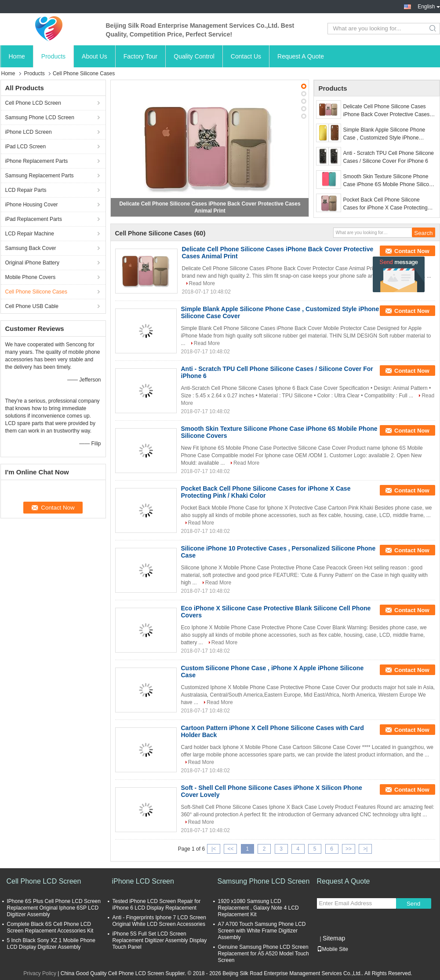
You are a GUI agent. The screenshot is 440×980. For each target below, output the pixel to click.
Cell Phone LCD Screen (33, 103)
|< (214, 849)
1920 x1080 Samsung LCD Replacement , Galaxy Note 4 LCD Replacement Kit (258, 908)
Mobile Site (333, 949)
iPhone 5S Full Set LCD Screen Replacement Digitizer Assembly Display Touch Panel (160, 940)
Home (17, 56)
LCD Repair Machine (30, 234)
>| (365, 849)
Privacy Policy (40, 973)
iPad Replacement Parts (34, 219)
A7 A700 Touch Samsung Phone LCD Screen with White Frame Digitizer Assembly (262, 931)
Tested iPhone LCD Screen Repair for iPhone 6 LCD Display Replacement (157, 905)
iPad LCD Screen (26, 147)
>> (349, 849)
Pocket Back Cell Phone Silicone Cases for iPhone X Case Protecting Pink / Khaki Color (385, 204)
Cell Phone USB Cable (32, 306)
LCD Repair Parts (26, 190)
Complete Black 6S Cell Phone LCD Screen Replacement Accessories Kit (50, 927)
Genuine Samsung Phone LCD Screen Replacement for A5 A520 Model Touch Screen (264, 954)
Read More (202, 283)
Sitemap (334, 938)
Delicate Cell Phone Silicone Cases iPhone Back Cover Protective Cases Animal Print (387, 111)
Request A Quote (301, 56)
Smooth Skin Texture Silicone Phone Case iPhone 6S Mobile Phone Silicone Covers (389, 181)
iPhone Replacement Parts (37, 161)
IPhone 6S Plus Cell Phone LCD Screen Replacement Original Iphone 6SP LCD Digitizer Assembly (54, 908)
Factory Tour (141, 56)
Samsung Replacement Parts (40, 176)
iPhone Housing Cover (32, 205)
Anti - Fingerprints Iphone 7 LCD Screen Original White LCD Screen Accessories (159, 921)
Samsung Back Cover (31, 248)
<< (230, 849)
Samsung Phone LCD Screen (40, 117)
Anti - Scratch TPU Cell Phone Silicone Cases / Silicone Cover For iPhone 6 (389, 157)
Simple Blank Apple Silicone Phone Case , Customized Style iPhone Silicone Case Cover (384, 134)
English (429, 7)
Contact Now (412, 251)
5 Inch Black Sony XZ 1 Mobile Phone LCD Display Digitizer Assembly (51, 944)
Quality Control (194, 56)
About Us (95, 56)
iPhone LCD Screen (29, 132)
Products (53, 56)
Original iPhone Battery (32, 263)
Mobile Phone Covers (31, 277)
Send (413, 904)
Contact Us (246, 56)
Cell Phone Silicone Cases (36, 292)
